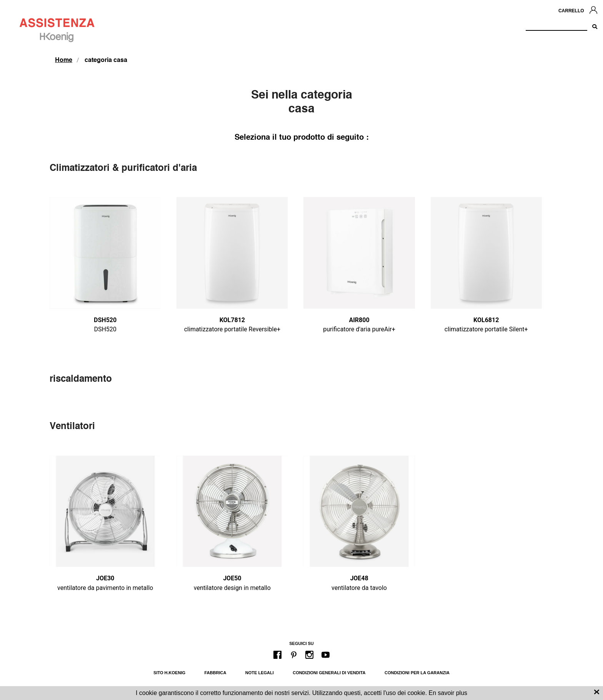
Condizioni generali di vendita (329, 673)
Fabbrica (216, 673)
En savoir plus (448, 693)
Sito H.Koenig (169, 673)
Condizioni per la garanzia (417, 673)
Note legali (260, 673)
